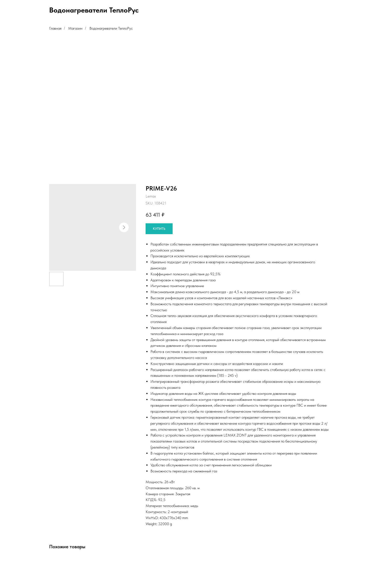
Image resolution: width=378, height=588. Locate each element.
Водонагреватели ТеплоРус (111, 28)
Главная (55, 28)
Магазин (75, 28)
